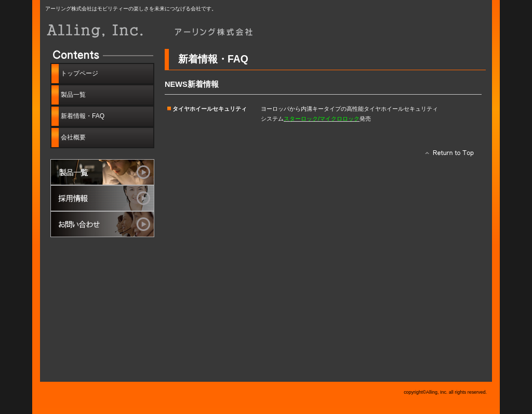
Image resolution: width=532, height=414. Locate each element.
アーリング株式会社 (162, 30)
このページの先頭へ (447, 156)
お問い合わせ (102, 224)
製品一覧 (102, 172)
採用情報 (102, 198)
